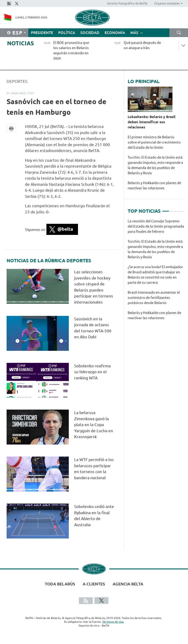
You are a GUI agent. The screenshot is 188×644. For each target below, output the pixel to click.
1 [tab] (166, 209)
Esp (18, 33)
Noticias (20, 43)
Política (67, 33)
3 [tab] (180, 209)
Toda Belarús (60, 584)
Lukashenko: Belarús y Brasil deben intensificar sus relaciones (152, 122)
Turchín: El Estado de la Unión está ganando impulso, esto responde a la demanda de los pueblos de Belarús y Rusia (155, 165)
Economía (115, 33)
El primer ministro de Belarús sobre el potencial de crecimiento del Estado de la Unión (154, 142)
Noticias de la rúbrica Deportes (49, 261)
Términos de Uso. (113, 622)
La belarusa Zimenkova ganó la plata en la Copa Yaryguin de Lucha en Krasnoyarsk (94, 425)
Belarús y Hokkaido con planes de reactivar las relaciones (154, 185)
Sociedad (90, 33)
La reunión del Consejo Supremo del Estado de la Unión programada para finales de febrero (156, 226)
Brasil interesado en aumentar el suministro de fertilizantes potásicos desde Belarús (154, 298)
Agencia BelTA (128, 584)
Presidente (42, 33)
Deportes (17, 81)
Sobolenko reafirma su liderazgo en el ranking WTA (92, 372)
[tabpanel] (156, 272)
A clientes (94, 584)
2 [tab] (173, 209)
